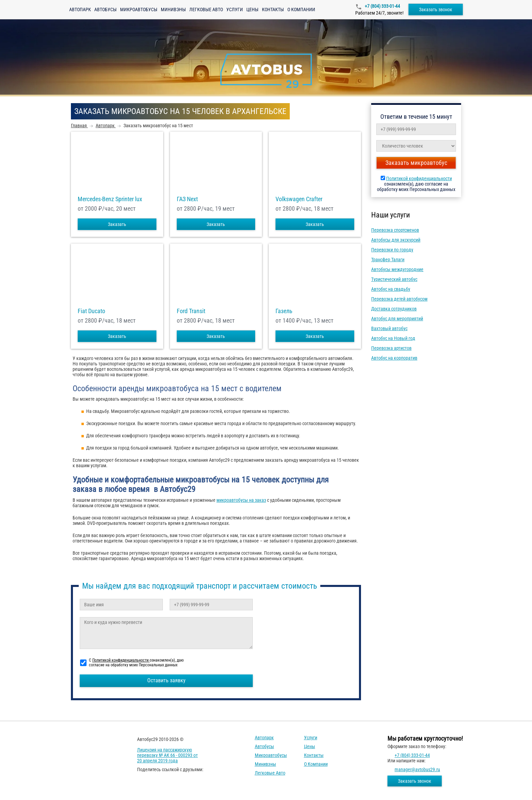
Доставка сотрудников (394, 309)
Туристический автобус (394, 279)
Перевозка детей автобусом (399, 299)
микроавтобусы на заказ (241, 500)
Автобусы (106, 9)
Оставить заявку (166, 680)
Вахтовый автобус (389, 328)
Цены (252, 9)
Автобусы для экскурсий (396, 240)
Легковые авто (206, 9)
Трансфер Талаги (388, 260)
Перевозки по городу (392, 250)
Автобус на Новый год (393, 338)
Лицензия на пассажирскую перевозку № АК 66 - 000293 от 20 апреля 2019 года (167, 755)
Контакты (273, 9)
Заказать (117, 224)
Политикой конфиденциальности (419, 178)
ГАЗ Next (187, 199)
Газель (284, 311)
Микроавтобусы (139, 9)
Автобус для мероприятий (397, 319)
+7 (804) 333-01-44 (382, 6)
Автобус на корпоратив (394, 358)
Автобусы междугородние (397, 269)
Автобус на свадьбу (391, 289)
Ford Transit (191, 311)
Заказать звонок (436, 9)
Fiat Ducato (91, 311)
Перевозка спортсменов (395, 230)
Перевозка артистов (391, 348)
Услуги (235, 9)
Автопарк (80, 9)
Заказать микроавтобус (416, 163)
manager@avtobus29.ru (417, 769)
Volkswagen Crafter (299, 199)
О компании (301, 9)
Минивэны (173, 9)
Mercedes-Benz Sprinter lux (110, 199)
